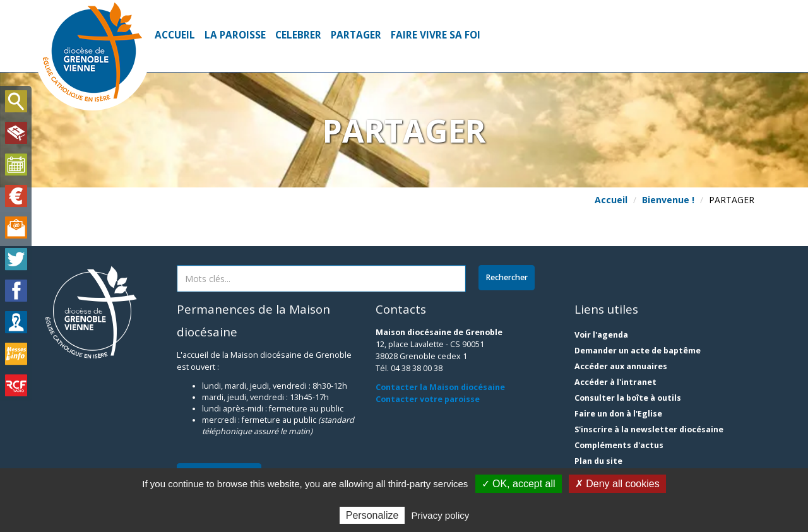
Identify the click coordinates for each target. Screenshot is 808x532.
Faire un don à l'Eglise (618, 414)
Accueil (175, 35)
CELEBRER (298, 35)
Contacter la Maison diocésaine (440, 387)
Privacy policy (441, 515)
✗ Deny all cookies (617, 484)
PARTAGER (356, 35)
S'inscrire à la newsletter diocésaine (649, 429)
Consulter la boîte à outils (628, 398)
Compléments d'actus (619, 445)
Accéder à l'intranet (615, 382)
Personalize (372, 515)
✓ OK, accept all (519, 484)
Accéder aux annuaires (621, 366)
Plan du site (598, 461)
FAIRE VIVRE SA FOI (436, 35)
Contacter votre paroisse (428, 399)
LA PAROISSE (235, 35)
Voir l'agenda (601, 335)
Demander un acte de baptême (638, 351)
